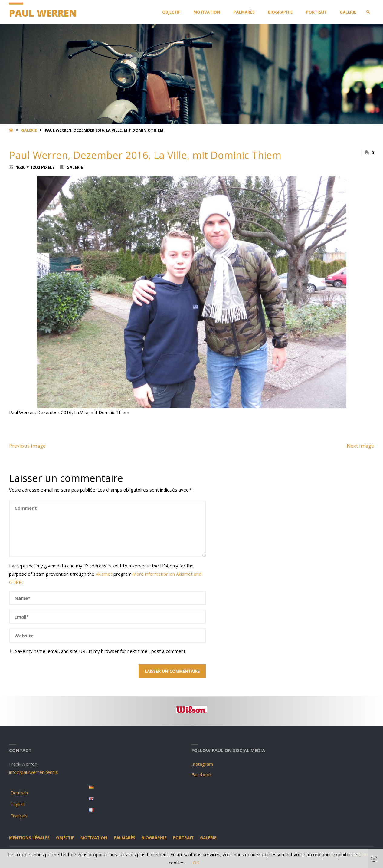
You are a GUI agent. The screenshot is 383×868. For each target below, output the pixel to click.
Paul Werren (43, 13)
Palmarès (124, 838)
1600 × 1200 (28, 167)
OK (196, 863)
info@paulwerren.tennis (34, 772)
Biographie (154, 838)
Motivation (94, 838)
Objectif (65, 838)
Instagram (202, 764)
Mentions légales (29, 838)
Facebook (201, 774)
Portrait (183, 838)
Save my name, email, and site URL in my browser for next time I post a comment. (98, 651)
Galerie (29, 130)
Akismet (104, 574)
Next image (360, 446)
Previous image (27, 446)
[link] (368, 12)
